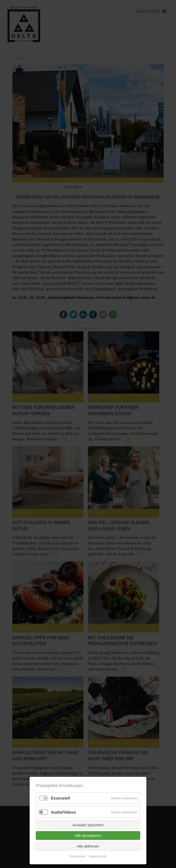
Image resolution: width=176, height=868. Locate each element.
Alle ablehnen (88, 846)
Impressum (78, 856)
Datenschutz (98, 856)
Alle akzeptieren (88, 836)
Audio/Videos (63, 812)
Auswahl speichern (88, 825)
